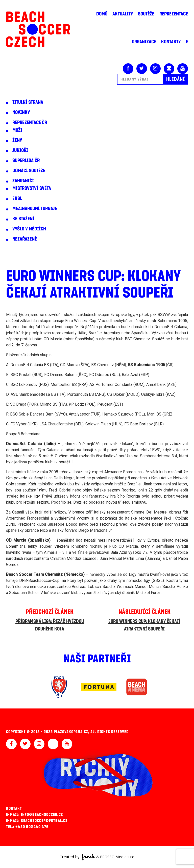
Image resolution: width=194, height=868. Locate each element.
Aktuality (123, 14)
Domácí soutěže (29, 171)
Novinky (21, 112)
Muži (17, 130)
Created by (77, 857)
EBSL (17, 199)
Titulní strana (28, 102)
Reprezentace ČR (30, 123)
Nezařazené (25, 239)
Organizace (144, 42)
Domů (102, 14)
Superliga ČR (26, 161)
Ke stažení (23, 219)
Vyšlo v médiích (29, 229)
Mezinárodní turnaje (35, 209)
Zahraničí (23, 181)
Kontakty (171, 42)
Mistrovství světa (32, 188)
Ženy (17, 140)
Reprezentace (174, 14)
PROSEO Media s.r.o (117, 857)
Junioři (20, 150)
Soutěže (146, 14)
